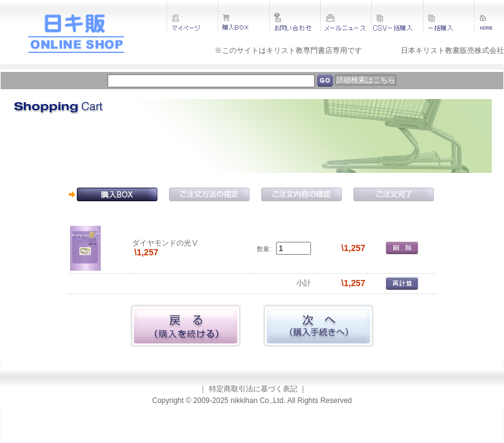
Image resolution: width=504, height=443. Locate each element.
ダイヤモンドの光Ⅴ (165, 243)
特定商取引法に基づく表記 (253, 389)
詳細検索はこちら (366, 80)
